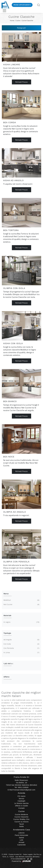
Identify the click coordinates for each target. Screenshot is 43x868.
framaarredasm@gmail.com (24, 790)
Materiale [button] (7, 615)
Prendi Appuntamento (22, 5)
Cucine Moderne (22, 814)
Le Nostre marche (21, 803)
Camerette (21, 845)
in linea (21, 653)
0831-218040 (23, 787)
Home (12, 20)
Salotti (21, 838)
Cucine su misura (21, 822)
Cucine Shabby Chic (21, 819)
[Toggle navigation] (4, 10)
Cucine (18, 20)
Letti (21, 840)
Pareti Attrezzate (21, 835)
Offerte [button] (6, 677)
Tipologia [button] (7, 633)
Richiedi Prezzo (22, 82)
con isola (21, 644)
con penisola (21, 648)
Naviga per (21, 28)
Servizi (22, 799)
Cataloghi (21, 801)
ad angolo (21, 640)
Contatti (21, 808)
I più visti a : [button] (8, 663)
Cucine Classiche (27, 20)
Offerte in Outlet (21, 806)
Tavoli (21, 824)
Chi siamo (21, 796)
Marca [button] (6, 594)
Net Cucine (21, 604)
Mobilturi (21, 600)
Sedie (22, 826)
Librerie (21, 833)
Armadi (21, 842)
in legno (21, 622)
